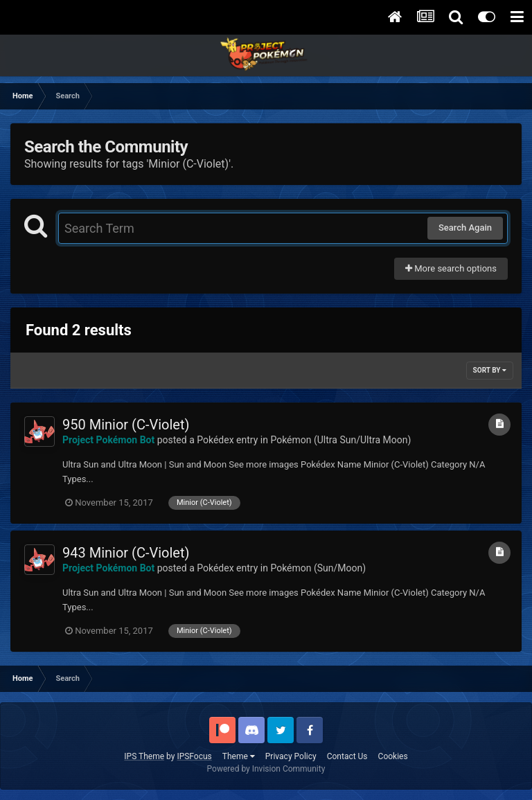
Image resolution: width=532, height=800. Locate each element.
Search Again (465, 228)
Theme (239, 756)
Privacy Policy (291, 756)
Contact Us (347, 756)
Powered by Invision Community (266, 769)
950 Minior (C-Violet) (126, 425)
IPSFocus (194, 756)
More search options (451, 268)
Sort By (490, 370)
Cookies (393, 756)
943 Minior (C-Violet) (126, 553)
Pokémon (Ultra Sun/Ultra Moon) (340, 440)
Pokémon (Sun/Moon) (318, 568)
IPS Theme (144, 756)
